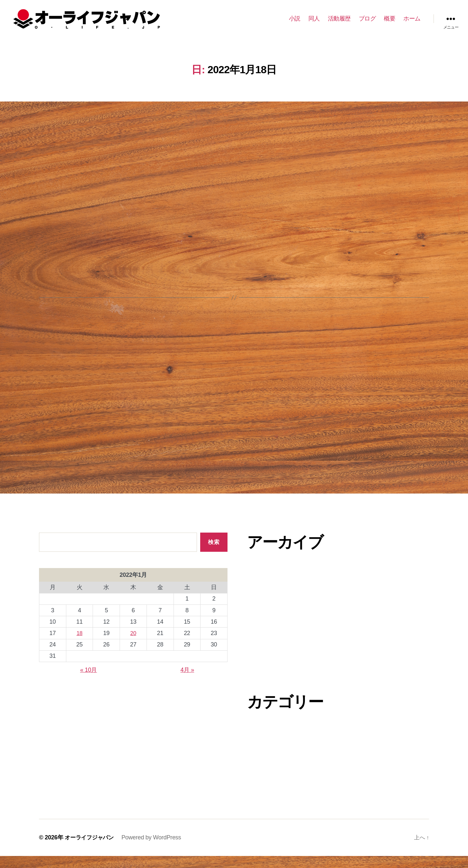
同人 (314, 23)
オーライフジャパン (91, 849)
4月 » (187, 682)
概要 (390, 23)
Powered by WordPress (154, 849)
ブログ (367, 23)
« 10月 (89, 682)
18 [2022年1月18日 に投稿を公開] (79, 645)
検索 (214, 554)
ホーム (412, 23)
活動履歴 (339, 23)
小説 (295, 23)
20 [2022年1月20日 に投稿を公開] (133, 645)
